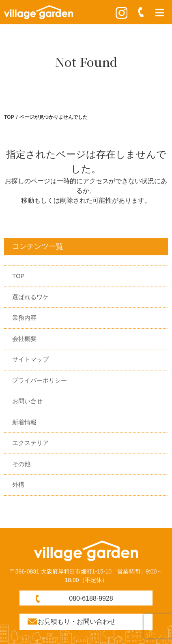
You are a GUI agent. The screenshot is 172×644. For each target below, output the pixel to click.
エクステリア (30, 443)
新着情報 (24, 422)
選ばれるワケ (30, 297)
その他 (21, 464)
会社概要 (24, 339)
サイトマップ (30, 359)
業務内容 (24, 318)
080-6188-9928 (91, 598)
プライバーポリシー (40, 380)
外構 (18, 485)
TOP (9, 117)
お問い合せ (27, 401)
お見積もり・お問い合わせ (77, 622)
